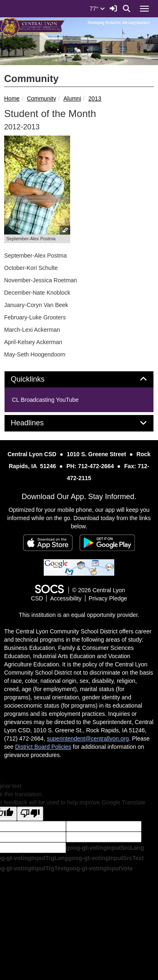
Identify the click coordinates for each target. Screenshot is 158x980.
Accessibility (66, 598)
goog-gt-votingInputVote (99, 868)
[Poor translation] (30, 814)
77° (97, 9)
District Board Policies (43, 747)
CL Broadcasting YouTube (45, 400)
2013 (95, 98)
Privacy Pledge (108, 598)
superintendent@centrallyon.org (88, 739)
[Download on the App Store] (48, 543)
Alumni (72, 98)
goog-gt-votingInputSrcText (106, 858)
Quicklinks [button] (37, 379)
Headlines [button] (37, 423)
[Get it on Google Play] (107, 543)
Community (41, 98)
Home (12, 98)
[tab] (79, 380)
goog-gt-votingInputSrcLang (105, 848)
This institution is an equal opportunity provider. (79, 615)
